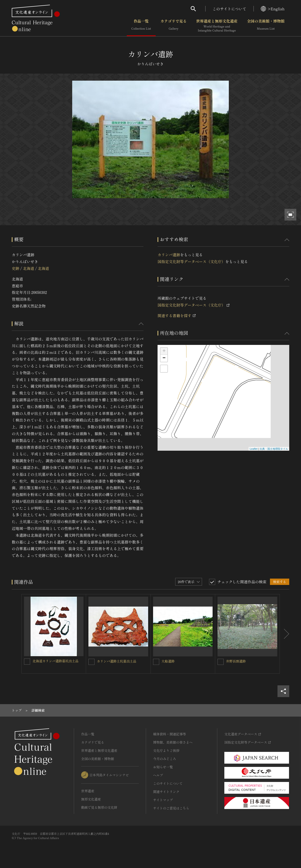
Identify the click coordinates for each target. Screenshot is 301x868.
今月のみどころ (165, 759)
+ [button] (164, 351)
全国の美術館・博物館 (266, 26)
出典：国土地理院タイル (274, 449)
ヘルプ (158, 775)
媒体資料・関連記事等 (170, 734)
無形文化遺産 (91, 799)
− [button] (164, 358)
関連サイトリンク (166, 792)
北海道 (28, 268)
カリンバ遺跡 (169, 255)
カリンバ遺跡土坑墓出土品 (117, 661)
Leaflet (254, 449)
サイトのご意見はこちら (171, 808)
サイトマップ (163, 800)
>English (273, 9)
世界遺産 (88, 791)
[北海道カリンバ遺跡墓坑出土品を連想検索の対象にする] (27, 662)
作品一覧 (141, 26)
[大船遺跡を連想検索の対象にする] (156, 662)
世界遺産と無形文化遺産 (217, 26)
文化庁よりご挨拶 (166, 750)
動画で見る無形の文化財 (99, 807)
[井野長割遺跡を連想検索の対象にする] (221, 662)
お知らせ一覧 (163, 767)
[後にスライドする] (285, 634)
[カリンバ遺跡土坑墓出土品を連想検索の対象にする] (91, 662)
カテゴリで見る (174, 26)
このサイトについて (230, 9)
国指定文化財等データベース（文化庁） (191, 261)
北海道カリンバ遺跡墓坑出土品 (55, 661)
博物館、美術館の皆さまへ (173, 742)
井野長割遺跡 (236, 661)
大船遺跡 (168, 661)
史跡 (16, 268)
